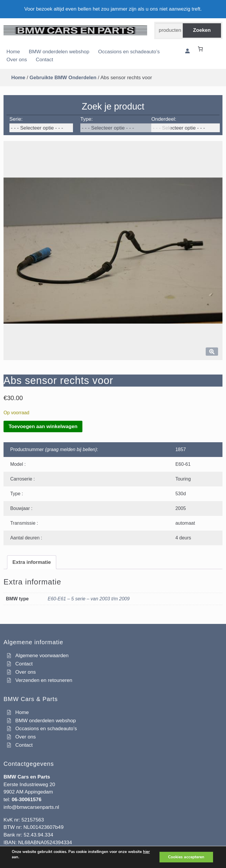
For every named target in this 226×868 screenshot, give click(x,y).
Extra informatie (32, 562)
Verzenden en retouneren (44, 680)
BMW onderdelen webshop (59, 52)
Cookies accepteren (186, 857)
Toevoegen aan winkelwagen (43, 426)
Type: (87, 119)
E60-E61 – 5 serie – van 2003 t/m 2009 (89, 599)
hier (146, 852)
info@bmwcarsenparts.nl (31, 807)
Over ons (17, 59)
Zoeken (202, 30)
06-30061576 (27, 799)
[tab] (32, 562)
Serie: (16, 119)
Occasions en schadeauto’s (129, 52)
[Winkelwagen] (201, 49)
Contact (45, 59)
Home (13, 52)
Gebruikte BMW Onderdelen (63, 77)
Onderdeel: (164, 119)
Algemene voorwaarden (42, 655)
